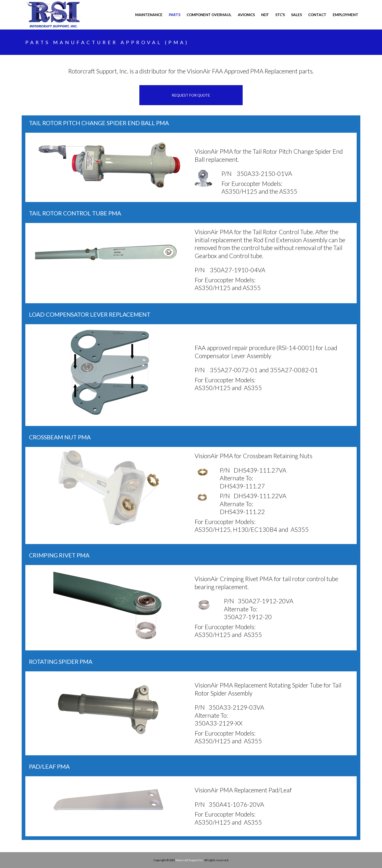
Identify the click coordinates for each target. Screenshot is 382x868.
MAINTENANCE (149, 15)
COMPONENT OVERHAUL (209, 15)
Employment (346, 15)
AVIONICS (246, 15)
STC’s (280, 15)
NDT (265, 15)
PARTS (175, 15)
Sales (296, 15)
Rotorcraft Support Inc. (189, 860)
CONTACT (317, 15)
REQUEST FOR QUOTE (191, 95)
